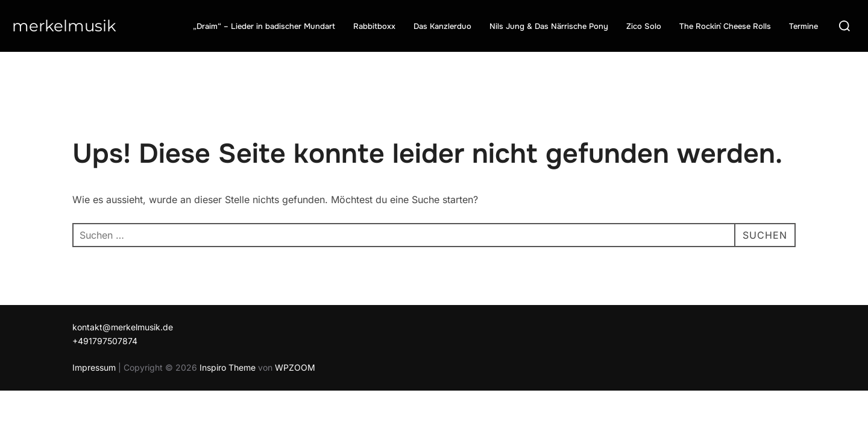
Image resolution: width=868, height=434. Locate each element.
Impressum (94, 367)
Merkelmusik (64, 26)
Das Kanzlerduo (442, 26)
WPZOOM (295, 367)
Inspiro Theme (228, 367)
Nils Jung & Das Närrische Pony (549, 26)
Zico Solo (644, 26)
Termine (804, 26)
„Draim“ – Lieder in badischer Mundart (264, 26)
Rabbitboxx (374, 26)
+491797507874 (105, 341)
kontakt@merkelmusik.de (123, 327)
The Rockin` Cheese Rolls (725, 26)
